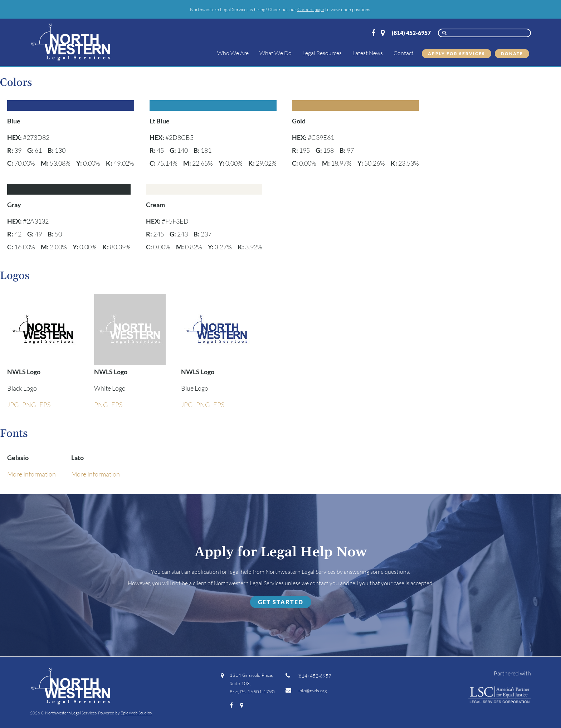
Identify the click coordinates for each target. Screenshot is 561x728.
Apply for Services (457, 53)
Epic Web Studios (136, 713)
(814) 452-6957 (411, 33)
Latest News (368, 53)
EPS (45, 405)
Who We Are (233, 53)
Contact (404, 53)
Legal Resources (322, 53)
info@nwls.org (306, 690)
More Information (31, 474)
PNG (29, 405)
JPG (13, 405)
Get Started (281, 602)
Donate (512, 53)
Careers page (311, 9)
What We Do (275, 53)
